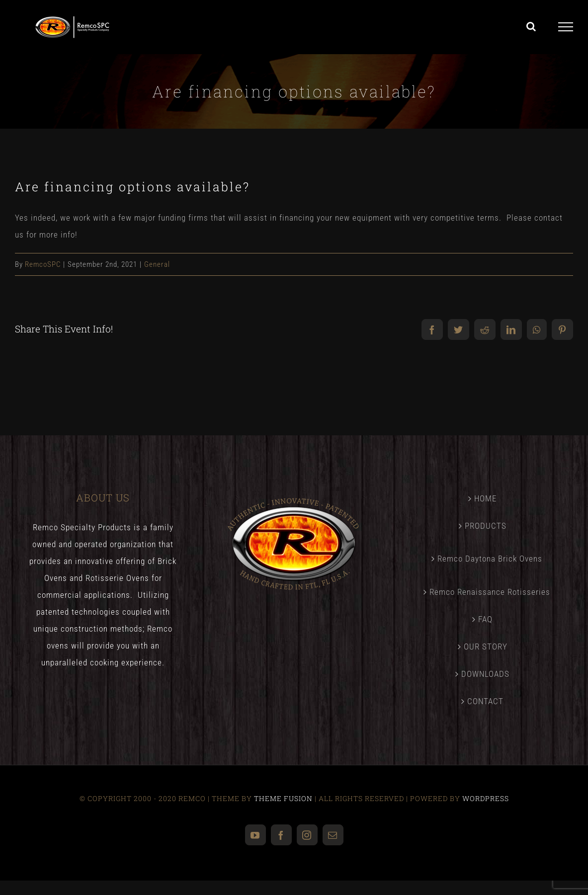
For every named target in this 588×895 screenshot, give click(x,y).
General (157, 264)
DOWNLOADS (485, 674)
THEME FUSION (283, 798)
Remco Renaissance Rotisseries (490, 592)
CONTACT (485, 701)
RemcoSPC (43, 264)
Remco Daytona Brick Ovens (490, 559)
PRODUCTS (486, 526)
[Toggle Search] (531, 26)
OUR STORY (486, 647)
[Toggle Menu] (566, 27)
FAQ (485, 619)
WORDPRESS (486, 798)
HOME (485, 498)
